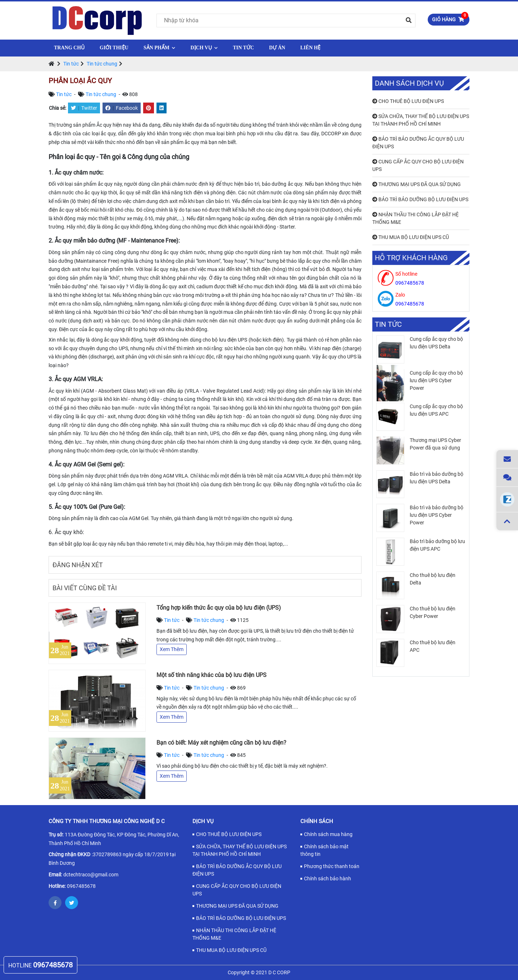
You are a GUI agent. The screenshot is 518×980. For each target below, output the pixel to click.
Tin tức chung (102, 64)
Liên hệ (311, 48)
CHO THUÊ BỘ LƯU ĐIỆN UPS (408, 101)
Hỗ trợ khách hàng (411, 258)
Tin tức (243, 48)
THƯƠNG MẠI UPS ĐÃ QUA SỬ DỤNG (417, 184)
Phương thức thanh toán (332, 866)
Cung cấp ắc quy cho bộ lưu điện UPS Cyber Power (436, 380)
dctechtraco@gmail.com (91, 875)
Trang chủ (69, 48)
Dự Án (277, 48)
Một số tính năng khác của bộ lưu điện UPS (212, 675)
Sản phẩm (160, 48)
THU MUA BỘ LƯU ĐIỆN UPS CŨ (411, 237)
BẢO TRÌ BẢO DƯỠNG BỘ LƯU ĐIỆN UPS (420, 199)
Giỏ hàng (450, 18)
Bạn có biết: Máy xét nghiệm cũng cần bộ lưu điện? (221, 743)
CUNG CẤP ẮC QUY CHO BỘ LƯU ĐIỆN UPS (418, 165)
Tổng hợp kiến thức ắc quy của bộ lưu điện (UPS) (219, 608)
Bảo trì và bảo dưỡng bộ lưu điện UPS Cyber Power (437, 515)
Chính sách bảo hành (328, 879)
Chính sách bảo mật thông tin (324, 850)
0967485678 (81, 886)
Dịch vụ (204, 48)
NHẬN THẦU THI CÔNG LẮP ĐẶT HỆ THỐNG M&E (415, 218)
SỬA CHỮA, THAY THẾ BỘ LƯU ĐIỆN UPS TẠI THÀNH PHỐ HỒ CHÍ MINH (421, 120)
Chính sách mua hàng (328, 834)
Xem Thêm (172, 649)
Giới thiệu (114, 48)
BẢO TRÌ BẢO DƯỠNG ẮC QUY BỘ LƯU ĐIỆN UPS (418, 143)
